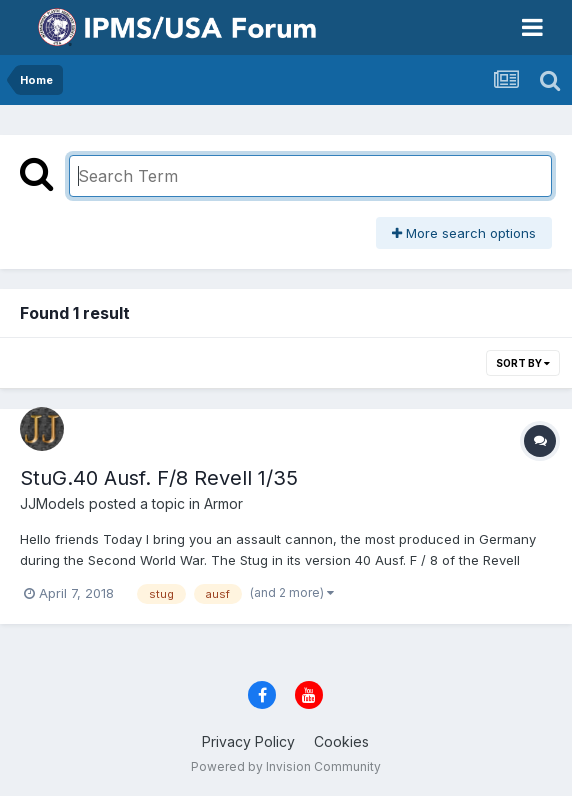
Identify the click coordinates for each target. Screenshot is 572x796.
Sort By (523, 363)
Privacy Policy (248, 741)
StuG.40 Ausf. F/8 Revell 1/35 (159, 478)
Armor (223, 503)
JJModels (52, 503)
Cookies (341, 741)
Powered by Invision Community (286, 766)
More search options (464, 233)
